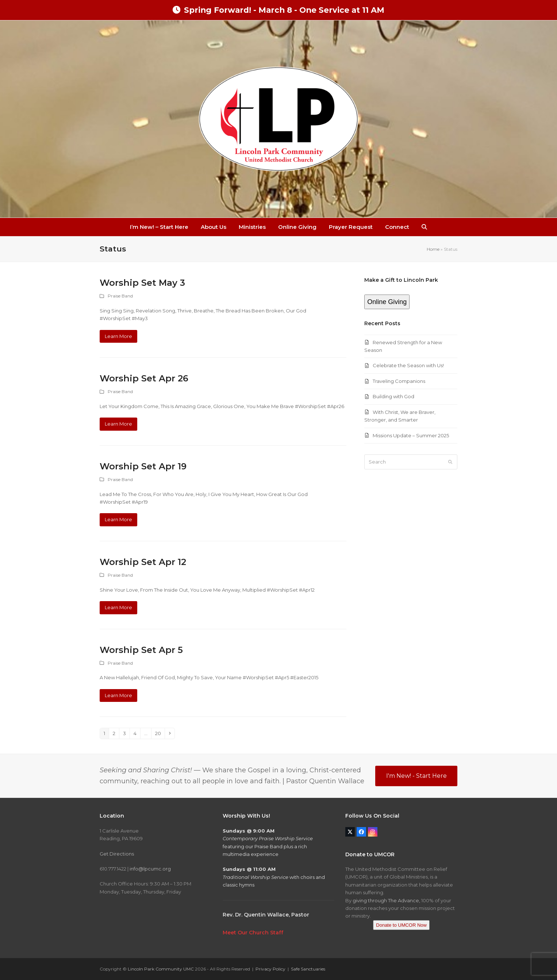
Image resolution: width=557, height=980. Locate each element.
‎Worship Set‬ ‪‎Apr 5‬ (141, 650)
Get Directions (117, 854)
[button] (424, 227)
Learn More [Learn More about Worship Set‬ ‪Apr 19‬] (118, 519)
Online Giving (387, 302)
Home (433, 249)
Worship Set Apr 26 (144, 378)
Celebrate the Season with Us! (408, 365)
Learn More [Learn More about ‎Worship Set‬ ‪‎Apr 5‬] (118, 695)
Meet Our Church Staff (253, 933)
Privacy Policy (270, 969)
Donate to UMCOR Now (401, 925)
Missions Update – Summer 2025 (411, 435)
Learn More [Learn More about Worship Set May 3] (118, 336)
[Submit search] (450, 462)
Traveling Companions (399, 381)
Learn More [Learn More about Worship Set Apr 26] (118, 424)
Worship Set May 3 (142, 283)
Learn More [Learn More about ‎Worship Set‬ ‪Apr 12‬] (118, 607)
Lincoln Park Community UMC (161, 969)
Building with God (393, 396)
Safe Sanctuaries (308, 969)
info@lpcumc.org (150, 869)
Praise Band (120, 296)
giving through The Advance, (386, 900)
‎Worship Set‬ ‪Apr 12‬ (143, 562)
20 (160, 733)
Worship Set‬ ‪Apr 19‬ (143, 466)
